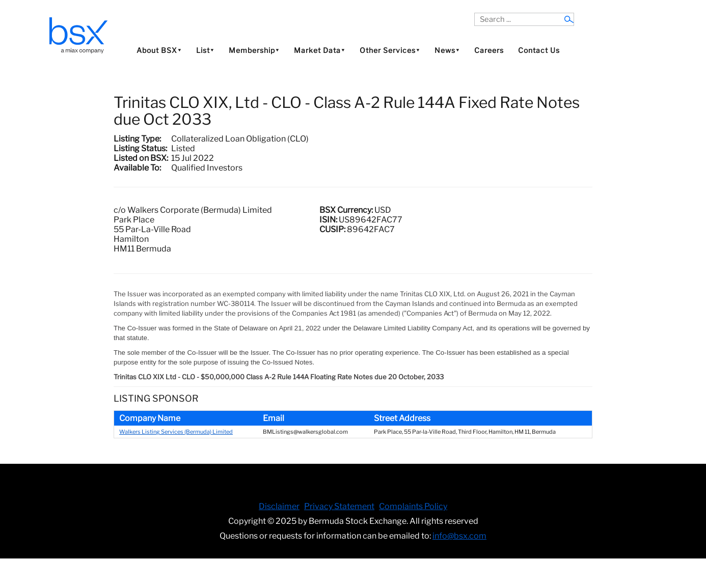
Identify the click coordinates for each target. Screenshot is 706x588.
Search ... (474, 13)
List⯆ (205, 50)
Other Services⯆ (390, 50)
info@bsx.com (459, 536)
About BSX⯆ (159, 50)
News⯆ (447, 50)
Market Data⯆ (320, 50)
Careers (489, 50)
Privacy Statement (339, 506)
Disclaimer (279, 506)
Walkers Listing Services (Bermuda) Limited (176, 432)
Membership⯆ (254, 50)
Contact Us (539, 50)
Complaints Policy (413, 506)
